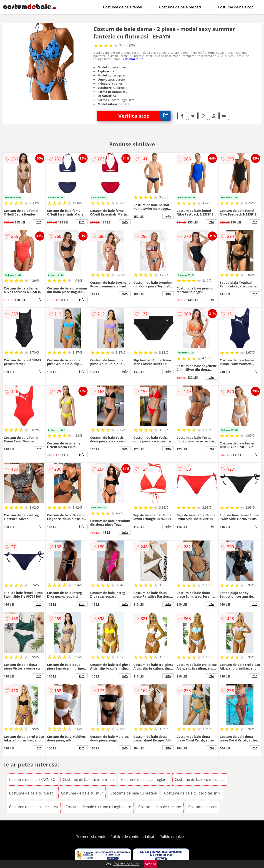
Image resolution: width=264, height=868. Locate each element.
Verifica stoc (145, 116)
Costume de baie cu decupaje (200, 779)
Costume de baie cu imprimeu (88, 779)
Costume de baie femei (123, 7)
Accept (151, 864)
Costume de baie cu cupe (160, 807)
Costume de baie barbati (180, 7)
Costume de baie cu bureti (31, 793)
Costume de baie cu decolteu (34, 807)
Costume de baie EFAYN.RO (32, 779)
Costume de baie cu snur (82, 793)
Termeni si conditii (92, 837)
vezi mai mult (133, 59)
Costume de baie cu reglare (144, 779)
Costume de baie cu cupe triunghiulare (98, 807)
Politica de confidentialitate (133, 837)
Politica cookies (173, 837)
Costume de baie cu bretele (133, 793)
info (39, 222)
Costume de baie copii (237, 7)
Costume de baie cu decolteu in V (192, 793)
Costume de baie (202, 807)
